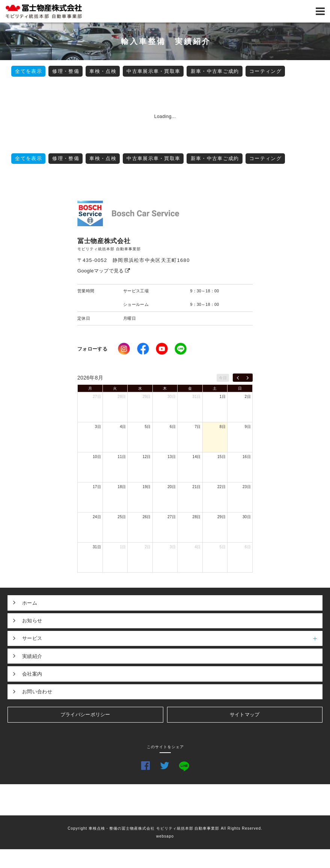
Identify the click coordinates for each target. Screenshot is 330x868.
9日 (248, 427)
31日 (197, 397)
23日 (247, 487)
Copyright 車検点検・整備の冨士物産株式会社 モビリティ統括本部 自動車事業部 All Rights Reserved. (165, 828)
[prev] (238, 378)
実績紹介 (32, 656)
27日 (97, 397)
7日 (197, 427)
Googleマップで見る (104, 271)
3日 (98, 427)
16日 (247, 457)
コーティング (265, 71)
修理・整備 (66, 71)
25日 (122, 517)
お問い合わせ (37, 692)
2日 (248, 397)
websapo (165, 836)
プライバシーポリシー (85, 715)
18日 (122, 487)
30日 (172, 397)
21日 (197, 487)
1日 (223, 397)
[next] (248, 378)
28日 (122, 397)
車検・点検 (103, 71)
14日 (197, 457)
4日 (123, 427)
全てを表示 (29, 71)
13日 (172, 457)
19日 (147, 487)
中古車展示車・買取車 (153, 71)
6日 (173, 427)
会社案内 (32, 674)
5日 (148, 427)
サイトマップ (245, 715)
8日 (223, 427)
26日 (147, 517)
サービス (172, 638)
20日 (172, 487)
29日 (147, 397)
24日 (97, 517)
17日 (97, 487)
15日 (222, 457)
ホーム (30, 603)
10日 (97, 457)
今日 (223, 378)
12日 (147, 457)
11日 (122, 457)
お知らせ (32, 621)
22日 (222, 487)
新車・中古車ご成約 (215, 71)
